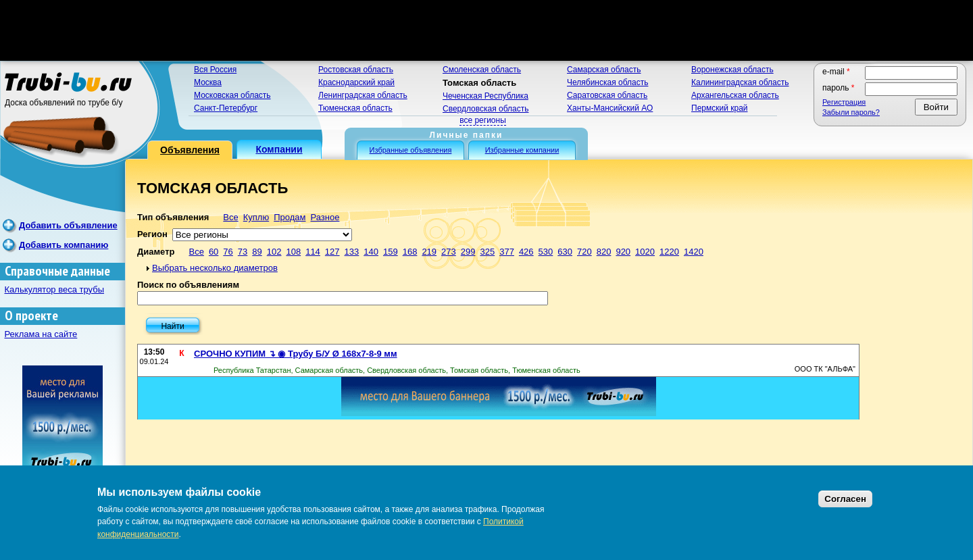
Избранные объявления (411, 150)
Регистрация (844, 102)
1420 (694, 252)
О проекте (31, 316)
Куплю (256, 217)
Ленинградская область (363, 95)
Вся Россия (215, 70)
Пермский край (720, 108)
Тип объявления (173, 217)
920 (623, 252)
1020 (645, 252)
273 (449, 252)
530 (546, 252)
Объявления (190, 150)
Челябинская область (607, 82)
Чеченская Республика (485, 96)
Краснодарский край (356, 82)
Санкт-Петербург (226, 108)
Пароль (839, 88)
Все (230, 217)
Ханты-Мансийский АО (610, 108)
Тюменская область (355, 108)
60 (214, 252)
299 (468, 252)
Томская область (479, 83)
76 (228, 252)
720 (584, 252)
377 (507, 252)
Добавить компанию (64, 245)
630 (565, 252)
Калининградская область (740, 82)
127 (332, 252)
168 (410, 252)
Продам (290, 217)
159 (391, 252)
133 (352, 252)
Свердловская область (485, 109)
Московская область (232, 95)
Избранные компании (522, 150)
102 (274, 252)
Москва (208, 82)
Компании (279, 149)
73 (243, 252)
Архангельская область (735, 95)
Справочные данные (57, 271)
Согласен (845, 499)
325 (487, 252)
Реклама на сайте (41, 334)
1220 (669, 252)
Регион (152, 234)
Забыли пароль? (851, 112)
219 (429, 252)
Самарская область (604, 70)
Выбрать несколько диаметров (215, 268)
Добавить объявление (68, 225)
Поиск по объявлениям (188, 285)
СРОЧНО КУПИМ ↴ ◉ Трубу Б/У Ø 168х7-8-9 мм (296, 354)
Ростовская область (356, 70)
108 (293, 252)
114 (313, 252)
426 (526, 252)
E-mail (836, 72)
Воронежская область (732, 70)
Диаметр (156, 252)
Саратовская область (607, 95)
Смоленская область (482, 70)
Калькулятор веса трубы (55, 289)
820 (604, 252)
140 (371, 252)
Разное (325, 217)
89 (257, 252)
